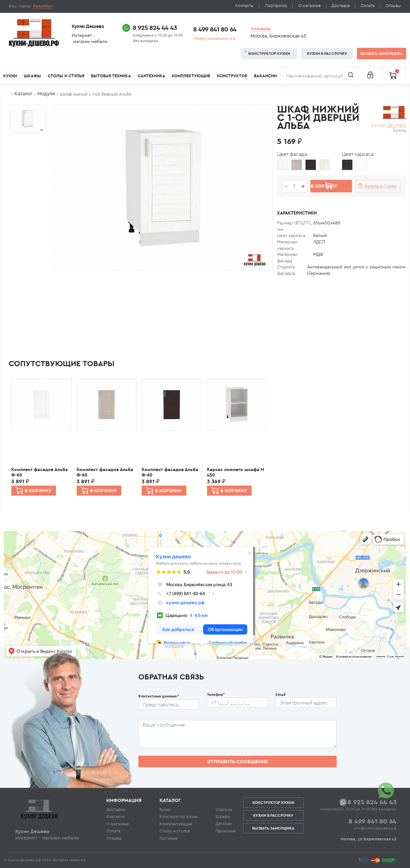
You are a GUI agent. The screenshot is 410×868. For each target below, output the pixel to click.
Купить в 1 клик (381, 186)
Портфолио (276, 6)
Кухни (10, 76)
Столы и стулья (66, 76)
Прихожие (225, 831)
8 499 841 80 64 (215, 29)
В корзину (38, 490)
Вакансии (265, 76)
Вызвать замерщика (381, 53)
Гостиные (168, 838)
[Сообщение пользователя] (238, 734)
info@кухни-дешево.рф (214, 38)
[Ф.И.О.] (169, 704)
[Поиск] (320, 76)
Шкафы (32, 76)
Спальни (224, 809)
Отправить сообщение (238, 761)
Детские (224, 823)
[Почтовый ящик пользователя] (306, 703)
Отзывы (393, 6)
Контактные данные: (159, 696)
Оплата (368, 6)
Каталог (24, 93)
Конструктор (232, 76)
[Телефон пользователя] (237, 703)
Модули (46, 93)
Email (280, 694)
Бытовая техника (111, 76)
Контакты (245, 6)
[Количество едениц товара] (294, 186)
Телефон (216, 694)
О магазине (309, 6)
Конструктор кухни (269, 53)
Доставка (341, 6)
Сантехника (152, 76)
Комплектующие (191, 76)
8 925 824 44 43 (155, 27)
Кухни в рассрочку (327, 53)
